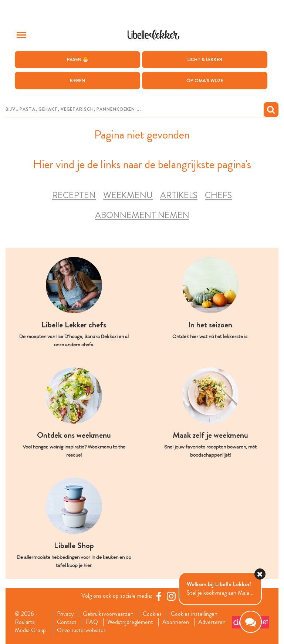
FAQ (92, 622)
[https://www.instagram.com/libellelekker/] (171, 596)
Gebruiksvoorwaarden (108, 614)
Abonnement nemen (142, 215)
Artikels (179, 195)
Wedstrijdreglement (130, 622)
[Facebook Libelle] (159, 596)
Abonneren (176, 622)
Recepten (74, 195)
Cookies (152, 614)
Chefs (218, 195)
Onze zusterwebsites (81, 630)
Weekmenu (128, 195)
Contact (67, 622)
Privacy (65, 614)
